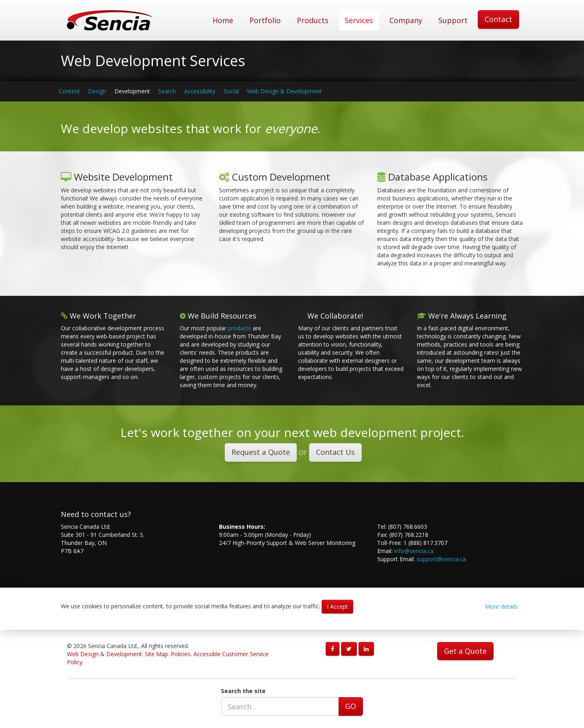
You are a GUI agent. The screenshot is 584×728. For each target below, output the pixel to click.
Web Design (83, 654)
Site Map (156, 654)
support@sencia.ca (441, 559)
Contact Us (335, 452)
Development (132, 91)
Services (359, 20)
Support (453, 20)
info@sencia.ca (414, 551)
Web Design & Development (284, 91)
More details (501, 606)
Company (406, 20)
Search (167, 91)
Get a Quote (465, 651)
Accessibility (200, 91)
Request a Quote (261, 452)
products (239, 328)
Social (231, 91)
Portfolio (265, 20)
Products (313, 20)
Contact (498, 19)
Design (97, 91)
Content (69, 91)
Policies (181, 654)
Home (223, 20)
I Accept (337, 606)
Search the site (243, 691)
